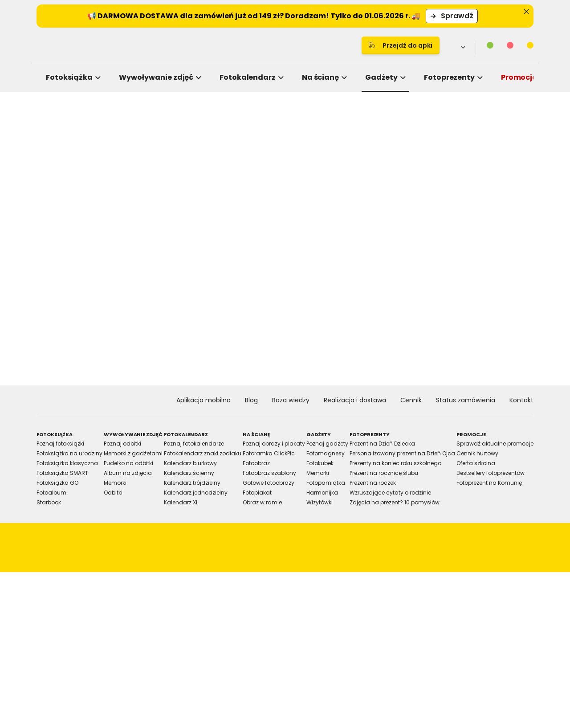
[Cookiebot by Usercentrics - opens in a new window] (437, 262)
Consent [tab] (152, 291)
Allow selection (359, 462)
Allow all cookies (437, 462)
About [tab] (419, 291)
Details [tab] (285, 291)
